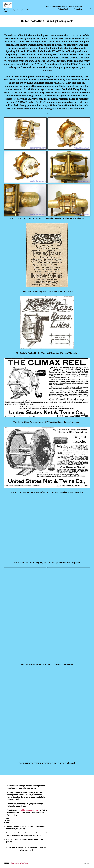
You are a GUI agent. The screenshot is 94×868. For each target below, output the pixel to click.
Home (49, 6)
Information (77, 9)
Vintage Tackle (64, 9)
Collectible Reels (59, 6)
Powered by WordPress (19, 863)
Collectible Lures (75, 6)
